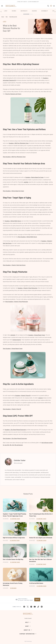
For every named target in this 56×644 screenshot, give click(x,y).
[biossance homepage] (11, 6)
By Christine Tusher (15, 519)
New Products (24, 11)
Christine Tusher (20, 460)
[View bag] (54, 6)
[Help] (28, 622)
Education (34, 11)
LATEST (5, 21)
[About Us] (28, 630)
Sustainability (45, 11)
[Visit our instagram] (31, 607)
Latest (6, 11)
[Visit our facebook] (24, 607)
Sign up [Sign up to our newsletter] (37, 600)
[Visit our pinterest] (42, 607)
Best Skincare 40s (13, 17)
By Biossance (13, 588)
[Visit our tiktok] (38, 607)
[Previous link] (1, 11)
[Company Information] (28, 634)
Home (3, 17)
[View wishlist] (51, 6)
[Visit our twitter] (28, 607)
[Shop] (28, 626)
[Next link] (55, 11)
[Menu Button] (2, 6)
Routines (14, 11)
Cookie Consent (28, 618)
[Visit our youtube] (35, 607)
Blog (7, 17)
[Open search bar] (48, 6)
